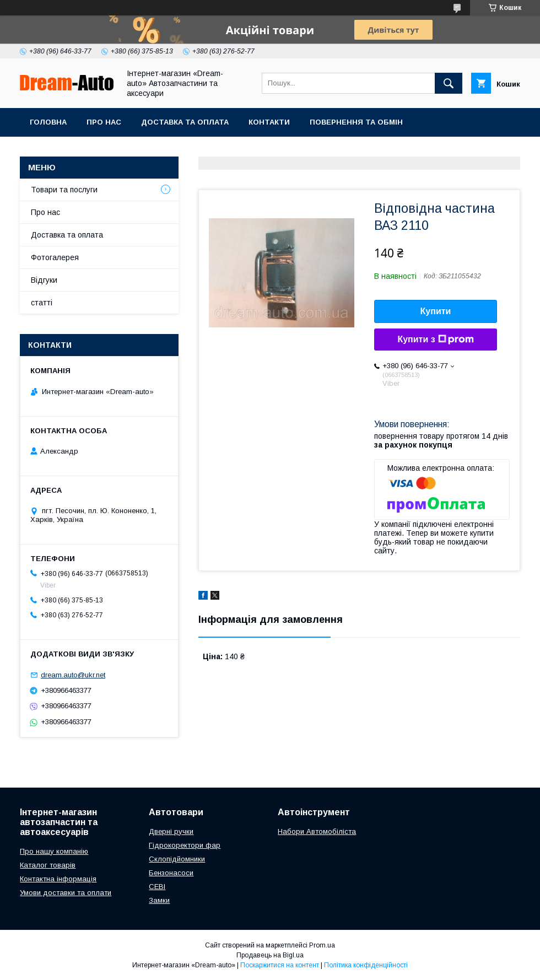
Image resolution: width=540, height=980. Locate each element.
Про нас (104, 122)
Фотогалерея (55, 257)
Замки (159, 900)
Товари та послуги (64, 190)
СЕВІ (157, 887)
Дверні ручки (171, 831)
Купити (436, 311)
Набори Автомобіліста (317, 831)
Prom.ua (322, 945)
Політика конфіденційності (366, 965)
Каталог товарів (48, 865)
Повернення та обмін (356, 122)
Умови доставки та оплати (66, 893)
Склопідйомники (177, 859)
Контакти (269, 122)
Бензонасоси (171, 873)
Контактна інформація (58, 879)
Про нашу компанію (54, 851)
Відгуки (44, 280)
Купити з (435, 340)
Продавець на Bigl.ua (270, 955)
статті (42, 303)
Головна (48, 122)
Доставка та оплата (185, 122)
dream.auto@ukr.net (73, 675)
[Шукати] (449, 83)
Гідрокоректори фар (185, 845)
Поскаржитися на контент (280, 965)
